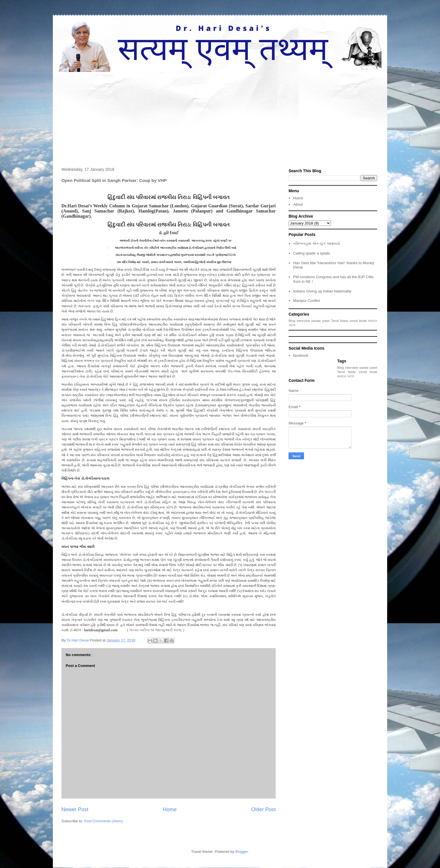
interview (303, 321)
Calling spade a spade (312, 253)
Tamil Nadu (339, 321)
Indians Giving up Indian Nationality (322, 291)
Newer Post (75, 809)
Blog (292, 321)
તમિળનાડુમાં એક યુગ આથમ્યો (317, 243)
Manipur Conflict (307, 301)
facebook (301, 355)
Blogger (242, 852)
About (298, 204)
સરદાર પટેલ (346, 376)
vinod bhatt (358, 321)
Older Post (263, 809)
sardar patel (321, 321)
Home (170, 809)
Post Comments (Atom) (104, 821)
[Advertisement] (220, 115)
